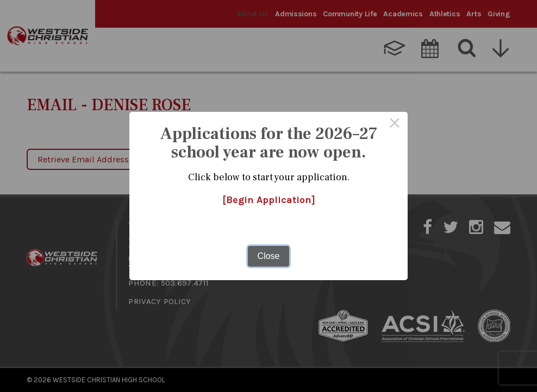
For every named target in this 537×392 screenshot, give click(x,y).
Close (269, 256)
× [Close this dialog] (395, 125)
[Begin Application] (269, 200)
